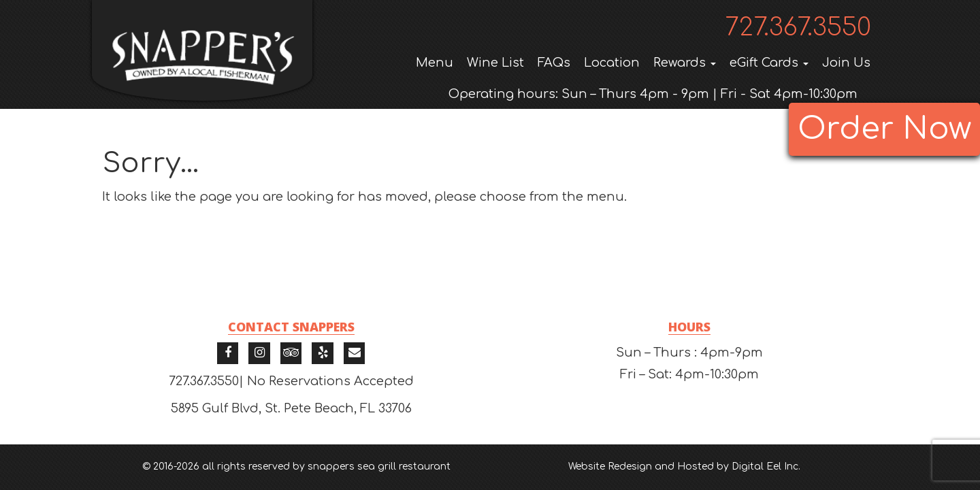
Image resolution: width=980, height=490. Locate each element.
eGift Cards (769, 63)
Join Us (846, 63)
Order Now (884, 129)
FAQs (554, 63)
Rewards (685, 63)
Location (612, 63)
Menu (435, 63)
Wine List (495, 63)
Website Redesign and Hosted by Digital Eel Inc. (684, 467)
